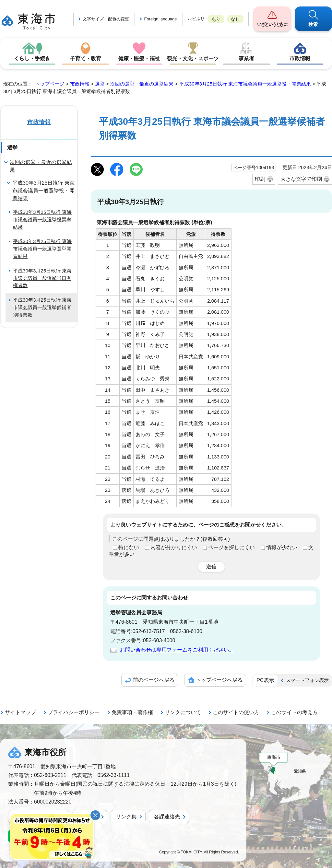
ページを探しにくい (231, 547)
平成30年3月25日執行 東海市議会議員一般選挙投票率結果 (42, 220)
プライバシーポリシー (74, 712)
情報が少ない (282, 547)
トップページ (50, 84)
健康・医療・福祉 (139, 58)
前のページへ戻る (154, 680)
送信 (211, 567)
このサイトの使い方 (236, 712)
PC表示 (265, 680)
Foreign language (160, 19)
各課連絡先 (167, 817)
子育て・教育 (86, 58)
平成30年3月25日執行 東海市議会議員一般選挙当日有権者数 (42, 278)
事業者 (246, 58)
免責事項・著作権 (132, 712)
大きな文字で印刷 (301, 179)
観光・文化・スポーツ (193, 58)
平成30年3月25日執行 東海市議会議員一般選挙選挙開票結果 (42, 249)
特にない (129, 547)
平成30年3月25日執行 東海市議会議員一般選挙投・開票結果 (245, 84)
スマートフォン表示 (307, 680)
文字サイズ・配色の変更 (106, 19)
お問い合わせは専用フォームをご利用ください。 (177, 650)
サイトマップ (20, 712)
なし (235, 19)
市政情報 (300, 58)
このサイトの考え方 (294, 712)
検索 (313, 24)
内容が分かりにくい (174, 547)
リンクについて (183, 712)
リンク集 (126, 817)
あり (216, 19)
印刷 (260, 179)
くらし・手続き (32, 58)
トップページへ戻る (219, 680)
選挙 (100, 84)
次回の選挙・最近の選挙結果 (142, 84)
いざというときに (272, 24)
